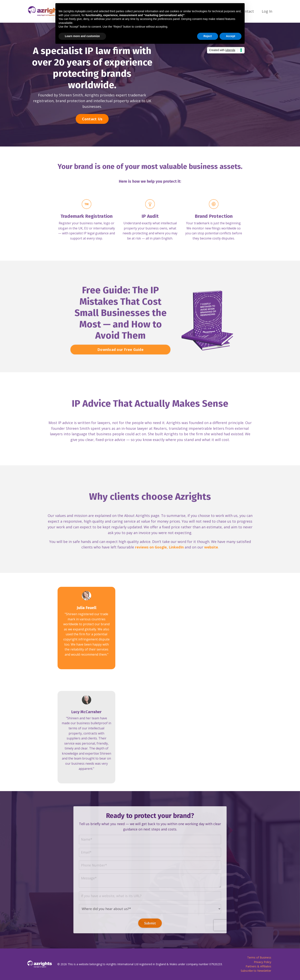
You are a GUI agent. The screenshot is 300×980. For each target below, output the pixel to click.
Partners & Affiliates (258, 966)
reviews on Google (151, 563)
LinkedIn (177, 563)
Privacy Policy (263, 962)
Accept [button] (231, 36)
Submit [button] (150, 905)
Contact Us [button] (92, 119)
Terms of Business (259, 958)
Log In (267, 11)
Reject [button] (208, 36)
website (212, 563)
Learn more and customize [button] (82, 36)
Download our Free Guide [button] (120, 365)
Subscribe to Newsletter (256, 971)
